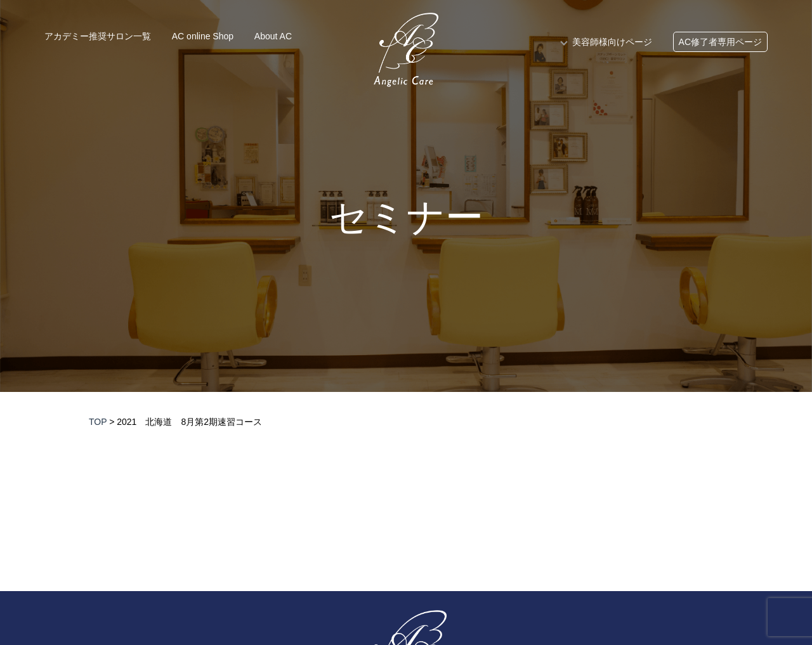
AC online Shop (203, 36)
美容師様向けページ (612, 42)
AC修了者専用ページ (720, 42)
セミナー (406, 218)
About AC (273, 36)
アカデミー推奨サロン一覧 (98, 36)
